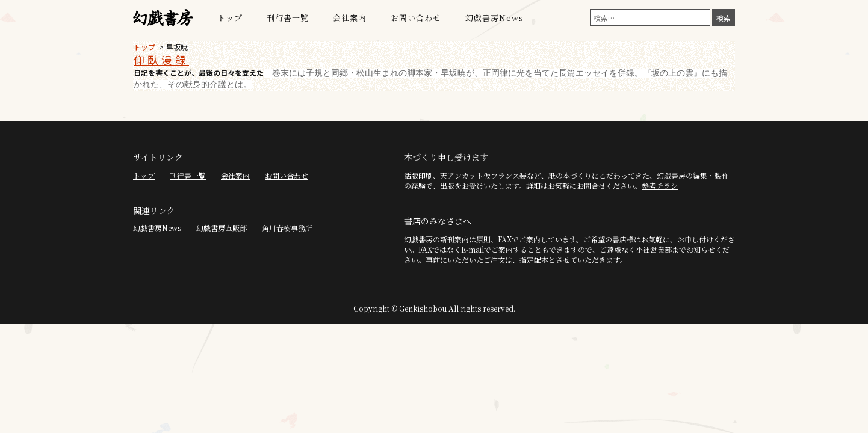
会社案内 (350, 18)
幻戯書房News (494, 18)
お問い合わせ (416, 18)
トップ (230, 18)
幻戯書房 (163, 18)
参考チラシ (660, 186)
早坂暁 (177, 47)
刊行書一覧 (288, 18)
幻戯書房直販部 (222, 228)
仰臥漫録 (161, 60)
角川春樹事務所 (287, 228)
